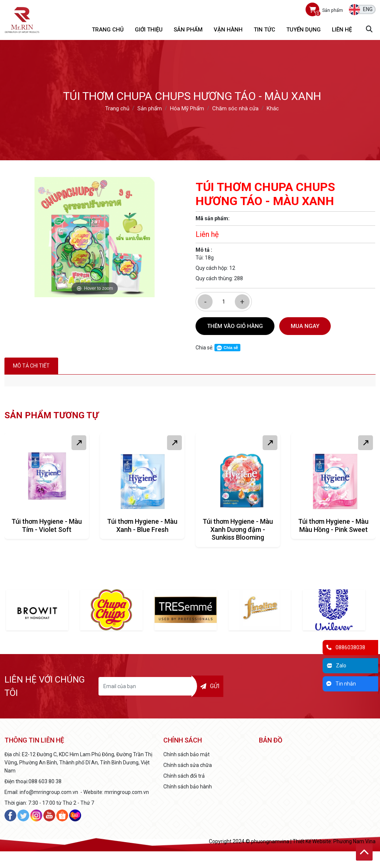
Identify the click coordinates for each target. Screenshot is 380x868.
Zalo (336, 666)
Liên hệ (342, 30)
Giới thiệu (149, 30)
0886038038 (346, 647)
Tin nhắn (341, 684)
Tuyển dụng (304, 30)
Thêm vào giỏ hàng (235, 326)
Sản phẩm (188, 30)
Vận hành (228, 30)
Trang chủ (108, 30)
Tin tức (264, 30)
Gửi (210, 686)
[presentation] (286, 686)
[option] (95, 237)
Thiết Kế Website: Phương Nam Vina (334, 841)
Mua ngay (305, 326)
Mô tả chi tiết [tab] (31, 366)
